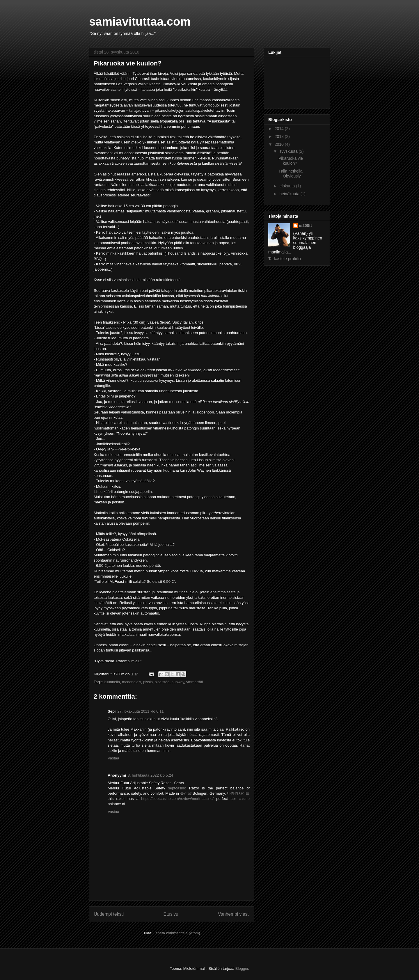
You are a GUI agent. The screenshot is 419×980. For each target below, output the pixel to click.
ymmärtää (195, 682)
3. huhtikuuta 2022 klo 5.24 (150, 775)
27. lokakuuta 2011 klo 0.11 (140, 711)
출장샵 (186, 793)
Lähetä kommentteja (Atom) (177, 933)
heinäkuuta (290, 194)
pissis (148, 682)
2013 (280, 136)
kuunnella (112, 682)
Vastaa (113, 758)
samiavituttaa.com (140, 22)
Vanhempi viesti (234, 914)
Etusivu (171, 914)
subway (178, 682)
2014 (280, 129)
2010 (280, 144)
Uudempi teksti (109, 914)
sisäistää (162, 682)
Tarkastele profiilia (285, 259)
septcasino (177, 788)
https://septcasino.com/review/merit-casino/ (177, 799)
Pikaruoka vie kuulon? (128, 63)
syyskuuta (289, 151)
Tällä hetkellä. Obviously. (291, 174)
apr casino (240, 799)
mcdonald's (132, 682)
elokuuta (288, 186)
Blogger (242, 969)
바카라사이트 (238, 793)
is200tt (306, 226)
